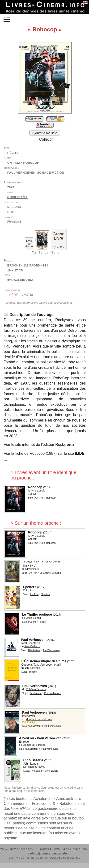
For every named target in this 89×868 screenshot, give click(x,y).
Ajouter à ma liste (45, 133)
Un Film (14, 163)
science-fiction (51, 173)
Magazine (15, 207)
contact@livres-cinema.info (47, 853)
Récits (13, 153)
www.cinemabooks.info (65, 858)
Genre (33, 622)
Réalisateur (34, 650)
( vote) (20, 295)
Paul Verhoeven (21, 173)
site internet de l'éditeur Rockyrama (45, 444)
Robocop (37, 453)
